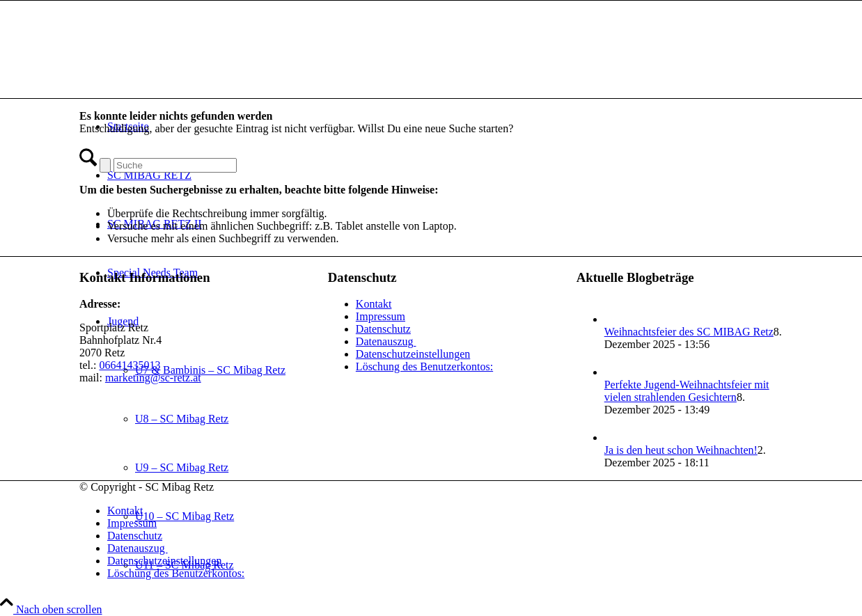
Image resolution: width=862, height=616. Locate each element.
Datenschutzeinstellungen (413, 354)
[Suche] (175, 165)
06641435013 (130, 365)
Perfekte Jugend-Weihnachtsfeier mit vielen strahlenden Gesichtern (687, 391)
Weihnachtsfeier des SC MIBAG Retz (689, 332)
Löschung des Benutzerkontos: (424, 366)
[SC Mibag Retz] (184, 66)
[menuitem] (445, 511)
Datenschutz (383, 329)
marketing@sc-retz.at (153, 378)
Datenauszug (386, 341)
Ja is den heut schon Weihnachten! (681, 450)
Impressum (381, 316)
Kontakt (374, 304)
